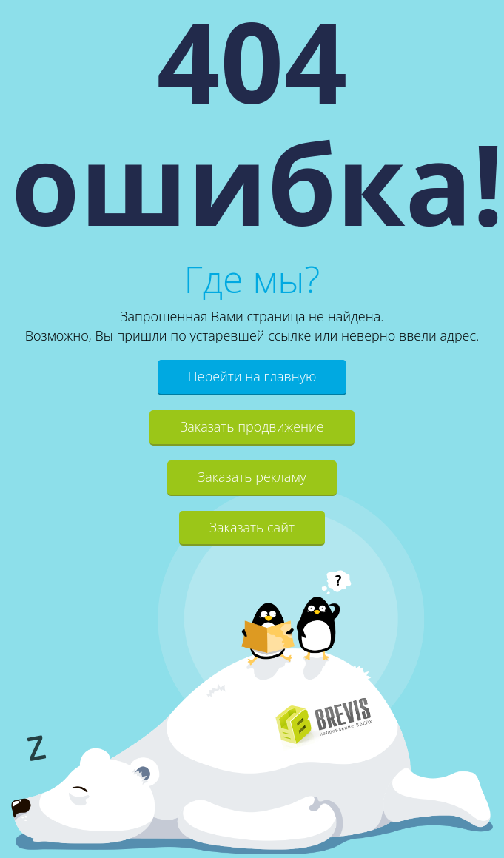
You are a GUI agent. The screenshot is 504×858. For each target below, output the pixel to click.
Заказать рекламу (252, 477)
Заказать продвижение (252, 426)
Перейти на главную (252, 376)
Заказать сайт (252, 527)
